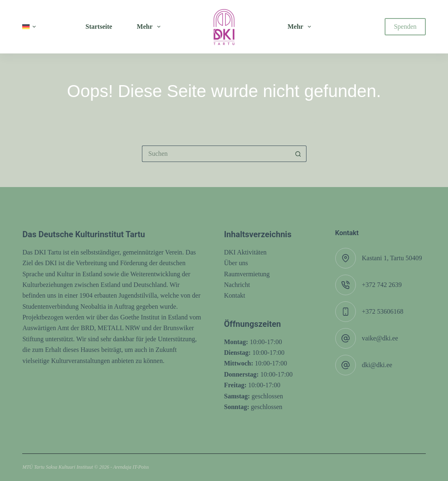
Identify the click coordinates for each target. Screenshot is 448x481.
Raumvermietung (247, 274)
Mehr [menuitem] (150, 27)
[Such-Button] (298, 154)
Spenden (405, 27)
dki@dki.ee (377, 365)
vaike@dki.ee (380, 338)
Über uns (236, 263)
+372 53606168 (383, 311)
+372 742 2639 (382, 285)
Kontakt (235, 295)
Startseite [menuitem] (99, 27)
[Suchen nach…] (216, 154)
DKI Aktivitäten (246, 252)
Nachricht (237, 285)
